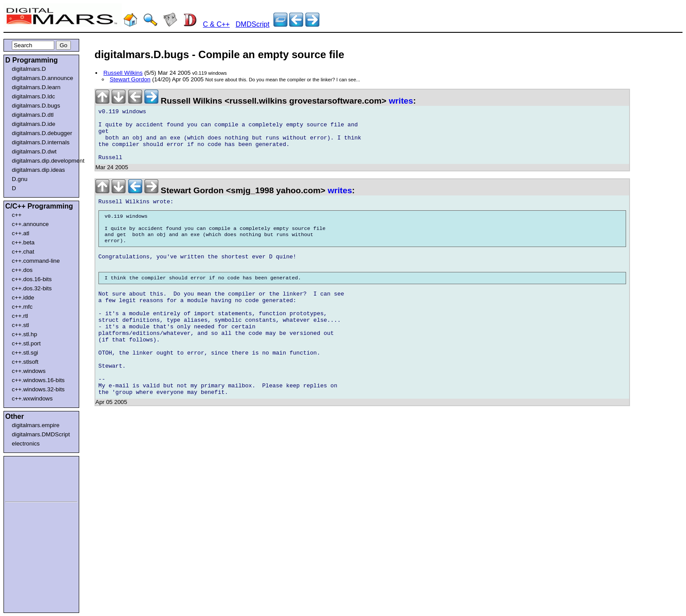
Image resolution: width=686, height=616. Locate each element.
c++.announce (30, 224)
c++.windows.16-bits (38, 380)
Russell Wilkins (123, 73)
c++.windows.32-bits (38, 389)
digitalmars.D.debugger (42, 133)
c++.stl (20, 325)
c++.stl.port (26, 343)
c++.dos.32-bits (32, 288)
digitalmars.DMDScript (41, 434)
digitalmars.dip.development (43, 161)
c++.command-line (36, 261)
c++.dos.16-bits (32, 279)
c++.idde (23, 298)
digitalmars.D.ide (33, 124)
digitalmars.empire (36, 425)
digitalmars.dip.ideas (38, 170)
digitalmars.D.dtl (33, 115)
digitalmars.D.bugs (36, 106)
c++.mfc (22, 307)
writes (401, 101)
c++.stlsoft (25, 362)
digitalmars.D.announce (42, 78)
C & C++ (216, 24)
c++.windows (29, 371)
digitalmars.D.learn (36, 87)
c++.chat (23, 252)
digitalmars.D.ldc (33, 96)
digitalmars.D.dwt (34, 151)
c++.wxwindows (32, 398)
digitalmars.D (29, 69)
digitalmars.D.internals (41, 142)
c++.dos (22, 270)
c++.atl (21, 233)
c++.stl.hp (24, 334)
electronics (26, 444)
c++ (17, 215)
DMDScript (253, 24)
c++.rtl (20, 316)
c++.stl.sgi (25, 353)
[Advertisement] (31, 477)
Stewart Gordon (130, 79)
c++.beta (23, 242)
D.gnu (20, 179)
